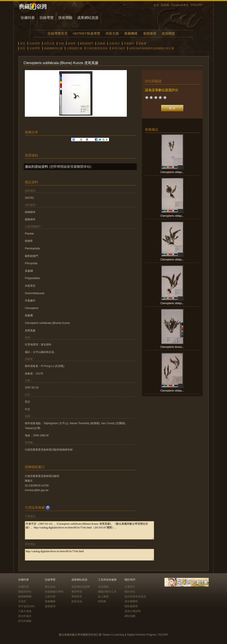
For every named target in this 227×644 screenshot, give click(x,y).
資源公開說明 (133, 611)
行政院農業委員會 (97, 48)
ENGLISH (197, 5)
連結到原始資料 (36, 166)
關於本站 (130, 592)
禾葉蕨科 (129, 43)
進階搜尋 (150, 33)
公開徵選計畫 (74, 48)
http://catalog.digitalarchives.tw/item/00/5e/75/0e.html (89, 555)
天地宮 (22, 601)
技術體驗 (65, 18)
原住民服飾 (25, 621)
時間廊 (102, 601)
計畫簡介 (130, 587)
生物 (61, 43)
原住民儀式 (25, 616)
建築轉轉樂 (25, 597)
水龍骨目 (114, 43)
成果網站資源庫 (81, 587)
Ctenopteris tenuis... (172, 347)
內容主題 (112, 33)
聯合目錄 (50, 587)
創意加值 (77, 601)
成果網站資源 (88, 18)
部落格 (165, 5)
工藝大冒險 (25, 611)
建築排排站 (25, 592)
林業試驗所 (118, 48)
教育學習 (77, 592)
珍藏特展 (28, 18)
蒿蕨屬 (142, 43)
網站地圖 (130, 616)
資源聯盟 (168, 33)
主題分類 (50, 597)
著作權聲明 (131, 601)
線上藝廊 (103, 597)
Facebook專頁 (180, 5)
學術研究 (77, 597)
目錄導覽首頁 (58, 33)
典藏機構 (131, 33)
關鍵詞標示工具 (107, 592)
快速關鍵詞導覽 (54, 592)
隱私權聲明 (131, 606)
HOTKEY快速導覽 (86, 33)
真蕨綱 (101, 43)
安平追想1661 (26, 606)
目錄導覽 (47, 18)
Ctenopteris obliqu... (172, 172)
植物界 (72, 43)
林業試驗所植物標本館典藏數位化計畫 (152, 48)
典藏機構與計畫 (53, 48)
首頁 (156, 5)
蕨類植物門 (86, 43)
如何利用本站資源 (135, 597)
